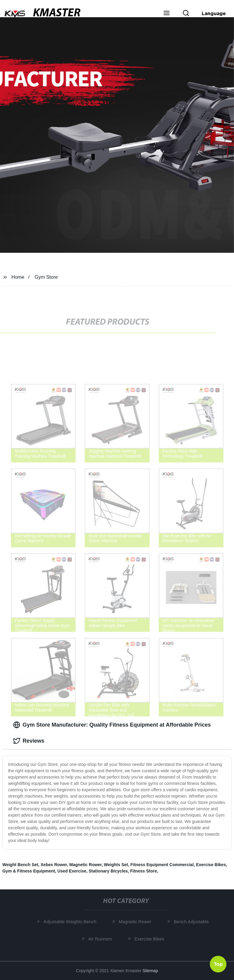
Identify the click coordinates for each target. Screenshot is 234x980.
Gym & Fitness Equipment (29, 871)
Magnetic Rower (85, 865)
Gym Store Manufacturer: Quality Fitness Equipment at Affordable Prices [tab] (112, 725)
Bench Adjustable (193, 922)
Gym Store (46, 277)
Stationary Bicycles (108, 871)
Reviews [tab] (29, 741)
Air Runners (102, 938)
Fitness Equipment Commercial (162, 865)
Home (18, 277)
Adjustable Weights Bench (72, 922)
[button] (167, 14)
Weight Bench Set (20, 865)
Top (218, 964)
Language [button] (214, 13)
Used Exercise (72, 871)
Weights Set (116, 865)
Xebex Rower (54, 865)
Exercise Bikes (211, 865)
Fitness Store (143, 871)
